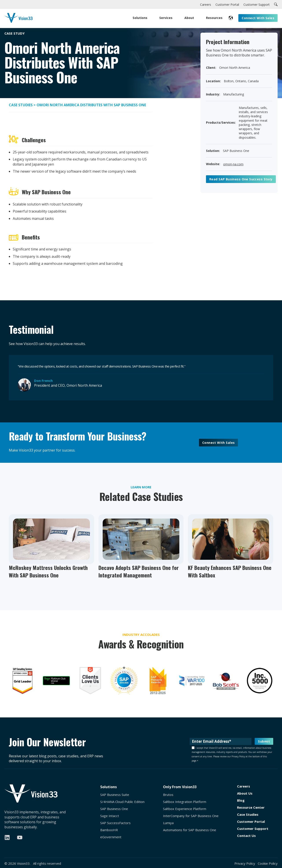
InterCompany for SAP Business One (191, 816)
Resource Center (251, 807)
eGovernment (111, 837)
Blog (241, 800)
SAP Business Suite (115, 795)
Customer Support (253, 829)
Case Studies (21, 105)
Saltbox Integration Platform (185, 802)
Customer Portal (251, 822)
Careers (244, 786)
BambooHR (109, 830)
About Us (245, 793)
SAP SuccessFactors (115, 823)
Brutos (168, 795)
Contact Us (246, 836)
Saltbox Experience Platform (185, 809)
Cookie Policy (268, 863)
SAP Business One (114, 809)
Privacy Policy (245, 863)
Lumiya (168, 823)
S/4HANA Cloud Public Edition (122, 802)
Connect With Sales (219, 443)
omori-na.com (233, 164)
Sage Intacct (110, 816)
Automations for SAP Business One (190, 830)
